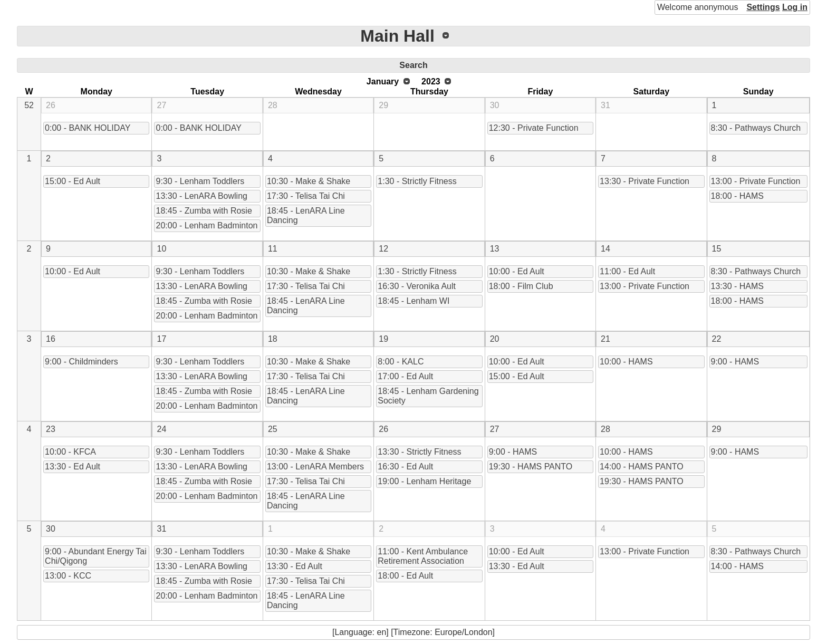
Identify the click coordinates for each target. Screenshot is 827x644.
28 (273, 105)
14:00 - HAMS (737, 566)
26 (51, 105)
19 (383, 339)
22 (717, 339)
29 (383, 105)
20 (495, 339)
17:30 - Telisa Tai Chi (306, 196)
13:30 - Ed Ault (73, 467)
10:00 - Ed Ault (73, 271)
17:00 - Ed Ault (405, 376)
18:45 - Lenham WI (413, 301)
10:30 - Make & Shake (309, 181)
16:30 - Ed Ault (405, 467)
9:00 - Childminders (81, 362)
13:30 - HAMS (737, 286)
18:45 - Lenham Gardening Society (428, 396)
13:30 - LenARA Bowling (201, 196)
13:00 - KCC (68, 576)
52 (29, 105)
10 (161, 249)
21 (605, 339)
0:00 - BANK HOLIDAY (88, 128)
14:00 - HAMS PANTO (642, 467)
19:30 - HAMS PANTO (531, 467)
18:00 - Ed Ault (405, 576)
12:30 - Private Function (534, 128)
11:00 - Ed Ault (627, 271)
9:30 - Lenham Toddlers (200, 181)
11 (273, 249)
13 (495, 249)
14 (605, 249)
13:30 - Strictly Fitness (419, 452)
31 (605, 105)
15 (717, 249)
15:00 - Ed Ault (73, 181)
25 (273, 429)
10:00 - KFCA (70, 452)
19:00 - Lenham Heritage (424, 481)
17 (161, 339)
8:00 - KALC (401, 362)
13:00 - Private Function (756, 181)
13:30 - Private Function (645, 181)
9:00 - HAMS (735, 362)
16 (51, 339)
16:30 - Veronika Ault (417, 286)
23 (51, 429)
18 (273, 339)
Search (413, 65)
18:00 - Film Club (521, 286)
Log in (795, 7)
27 (161, 105)
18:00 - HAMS (737, 196)
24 (161, 429)
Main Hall (397, 36)
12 (383, 249)
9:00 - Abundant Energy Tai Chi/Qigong (96, 556)
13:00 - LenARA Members (315, 467)
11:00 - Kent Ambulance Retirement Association (423, 556)
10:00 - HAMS (626, 362)
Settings (763, 7)
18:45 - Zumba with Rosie (204, 211)
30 (495, 105)
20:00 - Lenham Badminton (206, 225)
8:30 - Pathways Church (756, 128)
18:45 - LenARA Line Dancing (306, 215)
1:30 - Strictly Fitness (417, 181)
